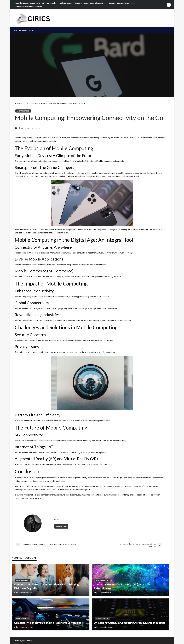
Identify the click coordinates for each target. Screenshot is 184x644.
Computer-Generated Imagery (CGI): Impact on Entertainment (123, 586)
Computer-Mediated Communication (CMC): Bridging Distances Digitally (46, 586)
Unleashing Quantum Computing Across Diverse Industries (35, 3)
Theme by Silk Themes (23, 641)
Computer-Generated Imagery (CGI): (122, 3)
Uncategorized (32, 103)
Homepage (19, 103)
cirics (21, 128)
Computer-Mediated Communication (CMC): (91, 3)
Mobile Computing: (65, 3)
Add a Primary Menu (24, 30)
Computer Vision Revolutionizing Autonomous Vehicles (48, 623)
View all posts (61, 526)
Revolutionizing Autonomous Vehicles (28, 6)
